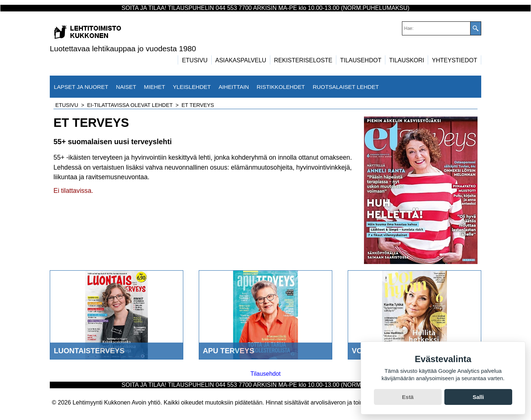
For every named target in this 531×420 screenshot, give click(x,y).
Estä (408, 397)
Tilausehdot (265, 374)
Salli (478, 397)
